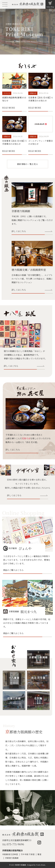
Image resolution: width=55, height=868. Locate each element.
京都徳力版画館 (12, 858)
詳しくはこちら (19, 231)
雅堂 (39, 854)
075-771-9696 (15, 844)
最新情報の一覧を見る (27, 164)
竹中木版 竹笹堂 (28, 854)
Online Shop (50, 7)
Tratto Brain (41, 865)
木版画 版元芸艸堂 (10, 854)
